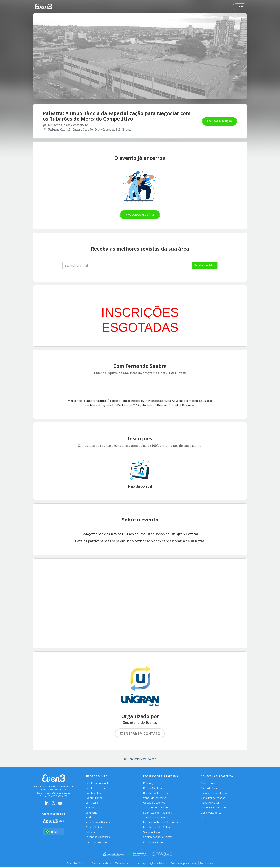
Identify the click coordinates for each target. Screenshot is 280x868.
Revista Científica (153, 788)
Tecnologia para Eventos (157, 818)
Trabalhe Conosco (77, 864)
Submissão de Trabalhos (157, 813)
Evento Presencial (96, 788)
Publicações (150, 783)
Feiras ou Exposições (98, 843)
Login (240, 7)
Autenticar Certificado (213, 808)
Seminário (91, 813)
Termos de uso (124, 864)
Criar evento (208, 783)
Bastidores (207, 864)
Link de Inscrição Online (157, 828)
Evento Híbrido (94, 798)
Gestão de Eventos (154, 803)
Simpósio (91, 808)
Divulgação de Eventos (156, 793)
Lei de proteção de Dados (152, 864)
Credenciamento (153, 843)
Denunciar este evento (140, 759)
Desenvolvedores (211, 813)
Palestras (91, 833)
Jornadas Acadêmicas (98, 823)
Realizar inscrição (220, 121)
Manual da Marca (101, 864)
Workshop (91, 818)
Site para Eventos (153, 833)
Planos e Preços (210, 803)
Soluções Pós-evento (156, 808)
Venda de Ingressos (155, 798)
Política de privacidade (184, 864)
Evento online (94, 793)
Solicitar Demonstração (214, 793)
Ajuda (204, 818)
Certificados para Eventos (158, 838)
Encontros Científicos (98, 838)
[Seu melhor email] (127, 265)
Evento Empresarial (97, 783)
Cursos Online (94, 828)
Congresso (92, 803)
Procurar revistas (140, 215)
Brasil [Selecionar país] (53, 832)
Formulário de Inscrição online (161, 823)
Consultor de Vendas (213, 798)
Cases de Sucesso (211, 788)
